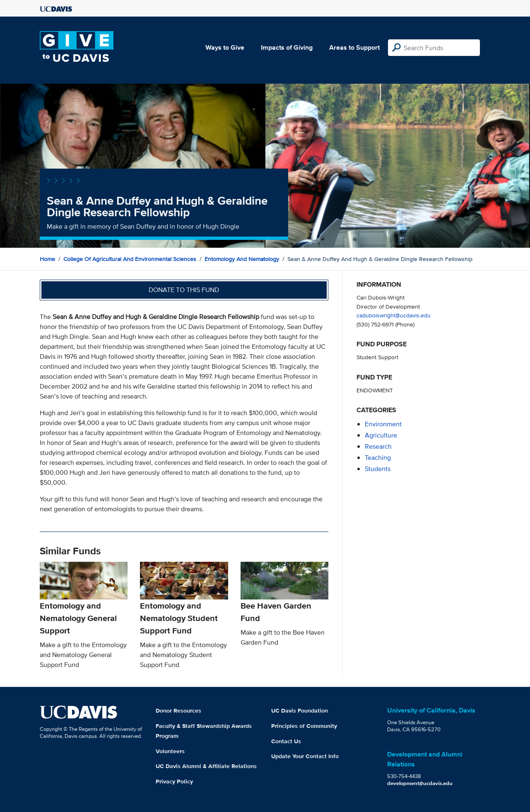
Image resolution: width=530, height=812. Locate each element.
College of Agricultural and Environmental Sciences (130, 259)
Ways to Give (225, 47)
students (378, 469)
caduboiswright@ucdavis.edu (394, 315)
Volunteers (170, 751)
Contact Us (286, 741)
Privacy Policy (174, 781)
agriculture (381, 435)
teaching (378, 458)
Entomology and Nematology (242, 259)
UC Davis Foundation (300, 710)
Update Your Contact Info (305, 756)
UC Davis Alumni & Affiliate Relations (206, 766)
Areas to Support (354, 47)
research (378, 446)
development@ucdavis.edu (420, 783)
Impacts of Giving (287, 47)
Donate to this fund (184, 290)
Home (47, 259)
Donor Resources (178, 710)
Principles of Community (304, 726)
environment (383, 424)
